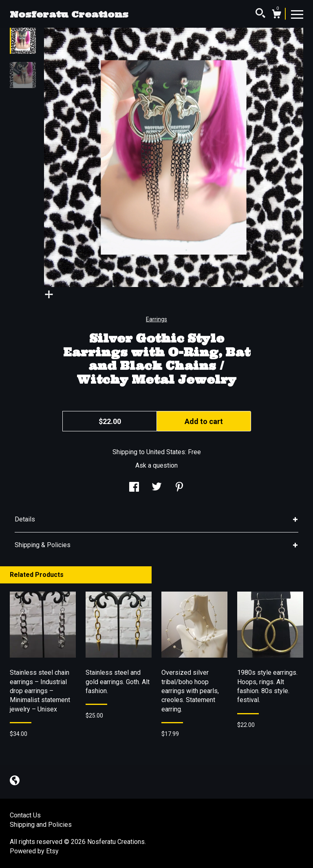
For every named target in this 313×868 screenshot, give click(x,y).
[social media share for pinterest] (179, 488)
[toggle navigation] (297, 14)
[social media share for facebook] (134, 488)
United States (166, 452)
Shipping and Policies (41, 825)
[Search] (260, 14)
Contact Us (25, 815)
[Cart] (276, 15)
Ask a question (156, 465)
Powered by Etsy (34, 851)
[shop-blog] (15, 781)
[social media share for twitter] (157, 488)
